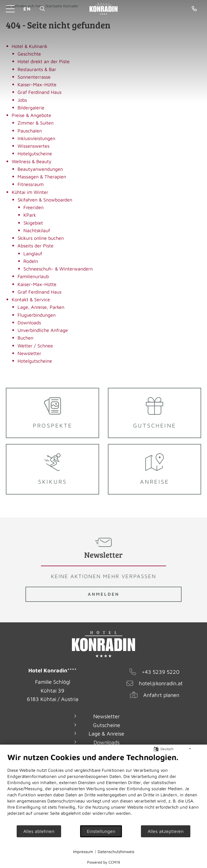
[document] (103, 789)
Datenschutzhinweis (116, 851)
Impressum (83, 851)
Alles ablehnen (39, 831)
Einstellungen (101, 831)
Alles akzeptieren (166, 831)
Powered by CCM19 (104, 862)
